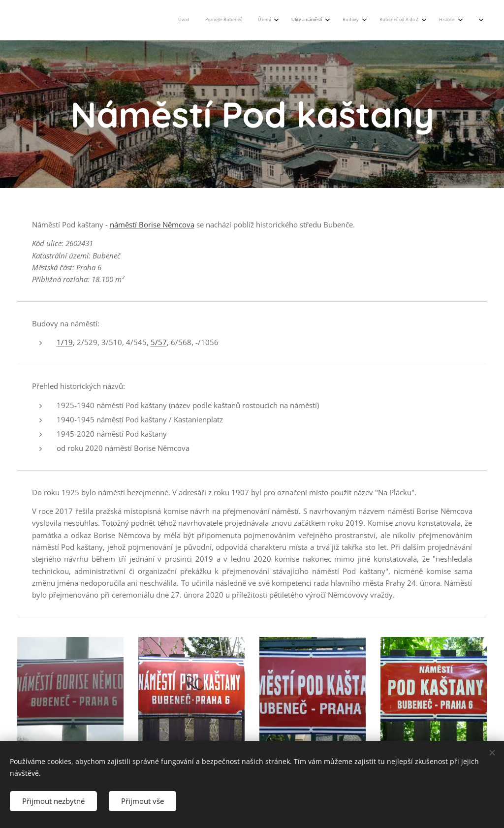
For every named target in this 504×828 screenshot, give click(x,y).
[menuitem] (276, 20)
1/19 (65, 342)
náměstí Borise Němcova (152, 224)
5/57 (159, 342)
